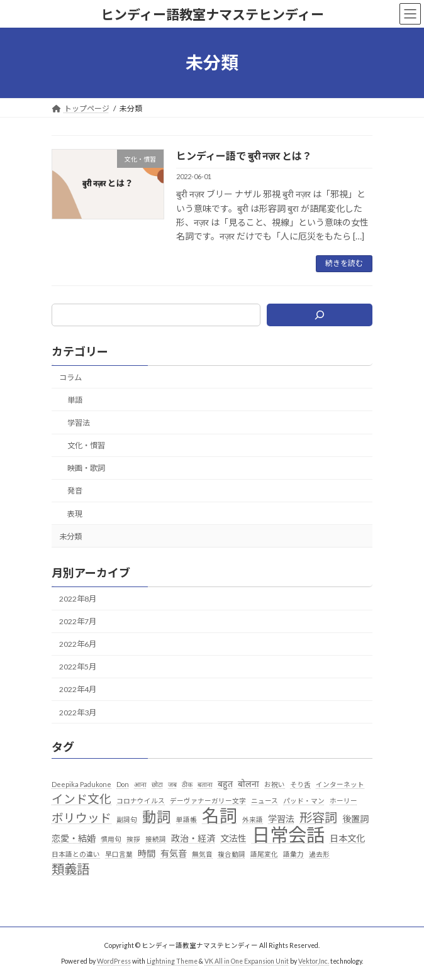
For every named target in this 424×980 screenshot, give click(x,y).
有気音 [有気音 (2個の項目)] (174, 853)
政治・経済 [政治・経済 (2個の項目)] (193, 838)
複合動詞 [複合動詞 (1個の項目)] (232, 854)
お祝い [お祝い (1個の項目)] (275, 784)
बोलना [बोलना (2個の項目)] (248, 784)
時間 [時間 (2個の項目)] (147, 853)
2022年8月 (78, 599)
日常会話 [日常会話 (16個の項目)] (288, 834)
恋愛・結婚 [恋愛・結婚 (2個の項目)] (74, 838)
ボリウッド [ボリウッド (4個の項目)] (81, 817)
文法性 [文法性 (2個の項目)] (233, 838)
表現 (75, 513)
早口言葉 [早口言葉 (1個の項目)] (119, 854)
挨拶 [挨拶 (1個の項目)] (133, 838)
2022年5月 (78, 667)
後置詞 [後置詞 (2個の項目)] (355, 818)
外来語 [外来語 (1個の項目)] (253, 819)
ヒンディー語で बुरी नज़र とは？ (244, 156)
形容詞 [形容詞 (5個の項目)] (318, 817)
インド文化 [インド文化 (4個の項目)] (81, 799)
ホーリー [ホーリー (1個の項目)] (343, 801)
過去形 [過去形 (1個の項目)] (319, 854)
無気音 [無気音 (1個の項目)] (202, 854)
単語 (75, 400)
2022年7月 (78, 621)
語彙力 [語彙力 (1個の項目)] (293, 854)
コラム (70, 377)
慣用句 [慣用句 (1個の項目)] (111, 838)
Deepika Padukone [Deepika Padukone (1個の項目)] (81, 784)
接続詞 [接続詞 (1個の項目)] (156, 838)
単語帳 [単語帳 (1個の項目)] (187, 819)
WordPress (114, 961)
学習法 (79, 423)
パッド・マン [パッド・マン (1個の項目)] (304, 801)
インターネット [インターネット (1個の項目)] (340, 784)
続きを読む (344, 263)
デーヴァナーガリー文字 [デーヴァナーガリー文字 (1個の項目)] (208, 801)
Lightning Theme (172, 961)
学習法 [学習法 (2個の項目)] (281, 818)
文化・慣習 (86, 445)
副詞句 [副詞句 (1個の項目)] (127, 819)
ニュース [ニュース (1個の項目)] (265, 801)
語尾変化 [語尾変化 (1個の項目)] (264, 854)
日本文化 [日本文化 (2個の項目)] (347, 838)
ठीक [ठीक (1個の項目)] (187, 784)
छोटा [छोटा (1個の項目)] (157, 784)
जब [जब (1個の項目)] (172, 784)
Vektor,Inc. (314, 961)
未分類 (70, 536)
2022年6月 (78, 644)
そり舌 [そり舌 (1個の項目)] (300, 784)
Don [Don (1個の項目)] (123, 784)
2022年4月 (78, 689)
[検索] (320, 315)
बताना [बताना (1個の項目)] (205, 784)
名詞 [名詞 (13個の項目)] (220, 815)
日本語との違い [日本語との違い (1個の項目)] (76, 854)
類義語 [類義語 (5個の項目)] (70, 869)
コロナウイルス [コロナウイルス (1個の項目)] (141, 801)
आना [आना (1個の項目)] (140, 784)
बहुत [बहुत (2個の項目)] (225, 784)
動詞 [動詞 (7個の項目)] (157, 817)
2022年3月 (78, 712)
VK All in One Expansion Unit (247, 961)
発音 (75, 491)
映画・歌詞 (86, 468)
